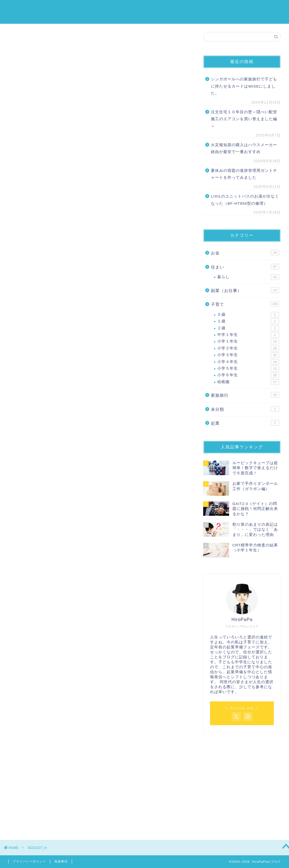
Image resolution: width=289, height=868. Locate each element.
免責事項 (61, 861)
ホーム (152, 9)
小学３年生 (248, 355)
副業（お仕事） (245, 290)
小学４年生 (248, 362)
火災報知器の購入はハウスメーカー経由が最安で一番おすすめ (244, 148)
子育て (173, 9)
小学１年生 (248, 342)
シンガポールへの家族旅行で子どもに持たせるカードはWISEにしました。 (244, 86)
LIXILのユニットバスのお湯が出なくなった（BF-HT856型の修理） (245, 200)
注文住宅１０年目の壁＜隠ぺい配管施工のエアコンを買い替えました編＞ (244, 119)
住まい (212, 9)
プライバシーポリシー (29, 861)
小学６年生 (248, 375)
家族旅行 (236, 9)
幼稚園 (248, 382)
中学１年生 (248, 335)
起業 (245, 423)
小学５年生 (248, 369)
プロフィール (266, 9)
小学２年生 (248, 348)
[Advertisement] (242, 780)
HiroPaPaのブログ (22, 12)
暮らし (248, 277)
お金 (193, 9)
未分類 (245, 409)
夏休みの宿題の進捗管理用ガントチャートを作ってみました (244, 174)
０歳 (248, 315)
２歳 (248, 328)
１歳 (248, 321)
